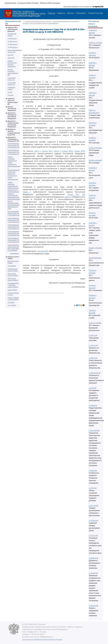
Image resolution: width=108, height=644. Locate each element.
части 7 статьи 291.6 (63, 151)
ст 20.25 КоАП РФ (95, 373)
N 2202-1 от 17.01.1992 (95, 248)
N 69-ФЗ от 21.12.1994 (95, 43)
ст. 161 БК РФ (93, 471)
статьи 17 (68, 197)
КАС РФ (10, 55)
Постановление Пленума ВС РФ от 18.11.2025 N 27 (13, 227)
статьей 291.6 (43, 251)
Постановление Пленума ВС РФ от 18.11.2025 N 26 (13, 220)
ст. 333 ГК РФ (93, 335)
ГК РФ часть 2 (12, 41)
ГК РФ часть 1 (12, 38)
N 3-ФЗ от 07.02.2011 (95, 160)
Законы (70, 13)
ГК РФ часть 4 (13, 47)
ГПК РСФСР (12, 266)
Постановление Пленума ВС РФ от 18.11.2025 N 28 (13, 213)
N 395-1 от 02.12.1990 (95, 323)
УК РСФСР (11, 302)
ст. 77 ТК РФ (93, 488)
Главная (51, 13)
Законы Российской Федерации (12, 109)
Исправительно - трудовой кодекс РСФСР (13, 285)
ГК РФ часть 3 (12, 44)
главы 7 (27, 192)
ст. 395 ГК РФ (93, 358)
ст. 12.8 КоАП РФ (94, 431)
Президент (81, 13)
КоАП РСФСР (12, 290)
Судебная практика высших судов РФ (38, 21)
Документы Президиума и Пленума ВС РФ (13, 139)
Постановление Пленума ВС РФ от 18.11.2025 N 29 (13, 233)
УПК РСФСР (12, 305)
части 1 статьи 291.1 (43, 151)
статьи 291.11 (80, 151)
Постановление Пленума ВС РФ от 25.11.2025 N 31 (13, 152)
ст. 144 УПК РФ (94, 506)
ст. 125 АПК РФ (93, 606)
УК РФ (10, 92)
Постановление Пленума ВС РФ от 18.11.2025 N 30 (13, 240)
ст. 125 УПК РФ (93, 521)
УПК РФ (10, 95)
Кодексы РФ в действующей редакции (13, 29)
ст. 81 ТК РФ (93, 388)
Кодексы (61, 13)
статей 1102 (73, 194)
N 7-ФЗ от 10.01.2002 (95, 148)
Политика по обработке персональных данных (42, 639)
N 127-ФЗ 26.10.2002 (95, 258)
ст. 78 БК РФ (93, 406)
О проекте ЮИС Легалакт (28, 3)
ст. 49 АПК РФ (93, 573)
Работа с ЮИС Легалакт (50, 3)
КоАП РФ (11, 58)
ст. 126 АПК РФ (93, 558)
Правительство (96, 13)
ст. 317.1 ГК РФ (93, 346)
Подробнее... (15, 253)
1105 (83, 194)
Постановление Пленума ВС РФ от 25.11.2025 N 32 (13, 145)
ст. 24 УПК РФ (93, 536)
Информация (10, 3)
